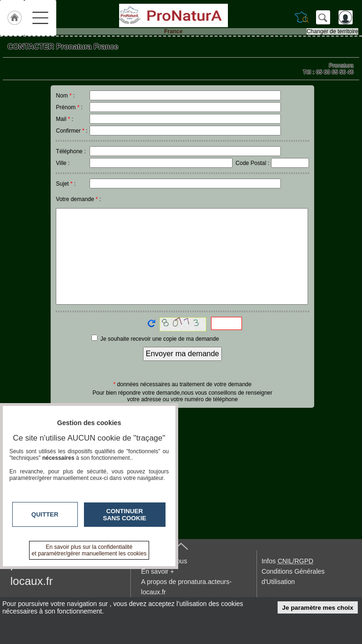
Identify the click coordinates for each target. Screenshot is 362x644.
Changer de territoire (332, 31)
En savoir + (158, 571)
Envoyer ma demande (183, 354)
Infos (287, 561)
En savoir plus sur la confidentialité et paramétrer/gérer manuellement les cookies (89, 550)
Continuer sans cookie (125, 515)
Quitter (45, 514)
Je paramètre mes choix (318, 608)
